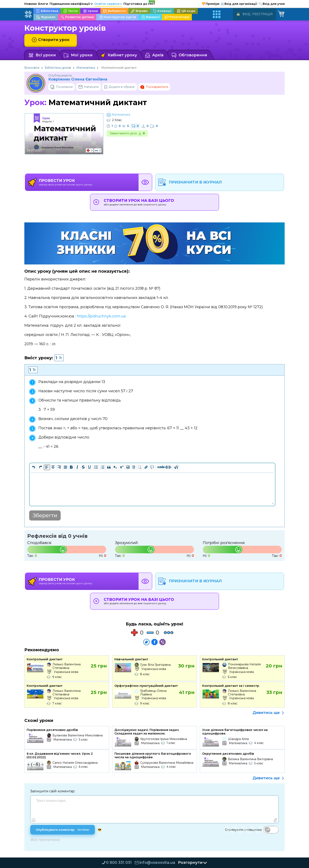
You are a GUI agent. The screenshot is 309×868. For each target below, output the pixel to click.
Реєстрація (263, 14)
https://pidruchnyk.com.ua (101, 316)
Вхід (246, 14)
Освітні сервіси (108, 4)
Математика (86, 68)
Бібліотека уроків (58, 68)
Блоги (43, 4)
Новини (31, 4)
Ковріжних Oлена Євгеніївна (78, 79)
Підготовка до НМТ (139, 3)
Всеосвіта (32, 68)
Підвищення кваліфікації (71, 4)
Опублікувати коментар (63, 830)
